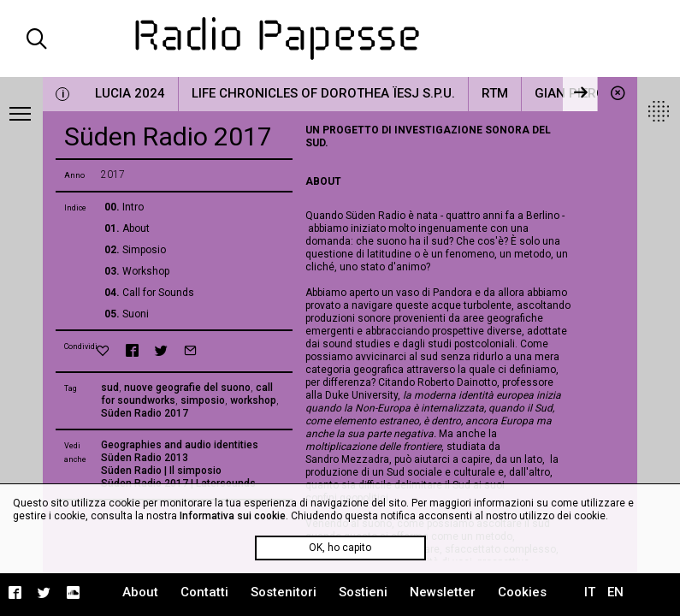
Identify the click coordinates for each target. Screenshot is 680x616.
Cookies (522, 592)
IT (590, 592)
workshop (253, 400)
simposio (203, 400)
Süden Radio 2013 (145, 458)
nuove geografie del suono (187, 388)
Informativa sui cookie (233, 516)
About (136, 228)
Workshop (146, 271)
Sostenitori (284, 592)
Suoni (136, 314)
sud (110, 388)
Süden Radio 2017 (145, 413)
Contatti (204, 592)
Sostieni (363, 592)
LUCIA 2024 (130, 93)
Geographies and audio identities (180, 445)
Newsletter (443, 592)
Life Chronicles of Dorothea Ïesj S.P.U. (323, 93)
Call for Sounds (158, 293)
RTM (495, 93)
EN (615, 592)
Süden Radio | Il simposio (161, 471)
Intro (133, 207)
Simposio (144, 250)
